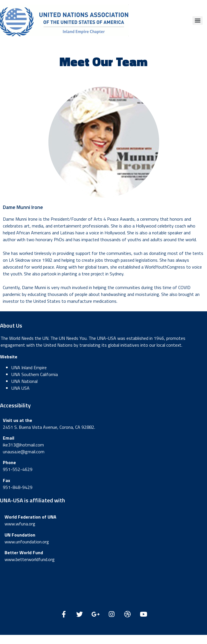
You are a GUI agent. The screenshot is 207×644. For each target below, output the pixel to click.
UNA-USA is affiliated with (32, 500)
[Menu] (198, 21)
